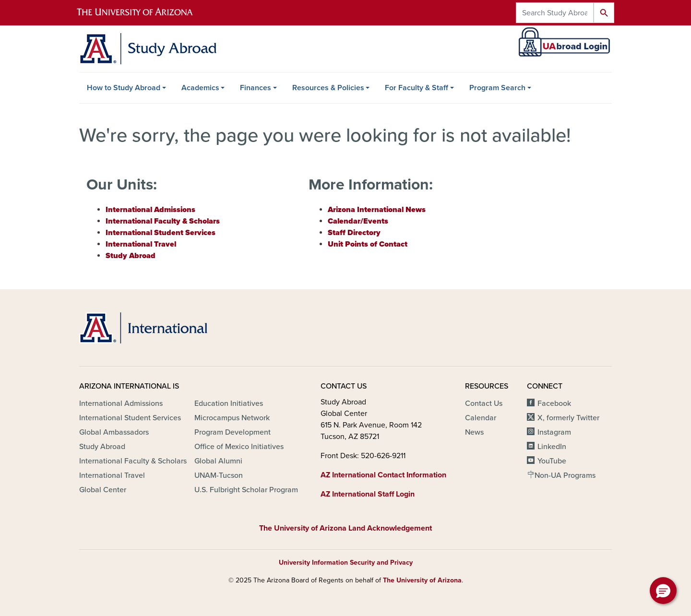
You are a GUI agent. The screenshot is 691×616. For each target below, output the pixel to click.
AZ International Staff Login (368, 494)
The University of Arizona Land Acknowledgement (345, 528)
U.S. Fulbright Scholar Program (246, 490)
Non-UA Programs (565, 475)
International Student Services (130, 418)
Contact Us (484, 403)
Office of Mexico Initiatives (239, 447)
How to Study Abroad (124, 88)
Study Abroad (102, 447)
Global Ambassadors (114, 432)
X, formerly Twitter (568, 418)
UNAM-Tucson (219, 475)
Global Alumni (218, 461)
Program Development (232, 432)
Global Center (103, 490)
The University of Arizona (422, 580)
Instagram (554, 432)
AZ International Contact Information (383, 475)
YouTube (552, 461)
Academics (200, 88)
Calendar (481, 418)
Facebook (554, 403)
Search (604, 13)
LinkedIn (552, 447)
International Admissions (121, 403)
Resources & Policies (328, 88)
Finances (256, 88)
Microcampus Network (232, 418)
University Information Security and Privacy (346, 563)
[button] (663, 591)
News (474, 432)
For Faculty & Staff (417, 88)
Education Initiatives (229, 403)
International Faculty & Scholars (133, 461)
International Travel (112, 475)
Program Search (497, 88)
